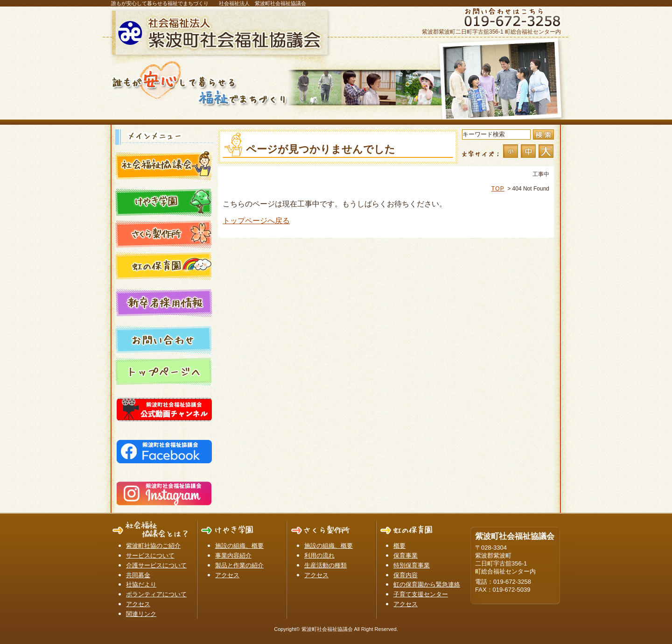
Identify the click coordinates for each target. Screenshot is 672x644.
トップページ (164, 371)
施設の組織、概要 (239, 546)
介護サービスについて (156, 565)
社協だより (141, 584)
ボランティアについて (156, 594)
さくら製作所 (164, 234)
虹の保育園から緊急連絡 (427, 584)
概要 (399, 546)
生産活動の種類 (325, 565)
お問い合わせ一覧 (164, 339)
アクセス (138, 604)
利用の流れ (319, 556)
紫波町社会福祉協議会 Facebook (164, 450)
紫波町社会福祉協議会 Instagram (164, 492)
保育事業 (406, 556)
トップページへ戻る (256, 221)
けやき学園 (164, 202)
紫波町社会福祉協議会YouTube (164, 408)
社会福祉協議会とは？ (164, 165)
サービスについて (150, 556)
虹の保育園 (164, 265)
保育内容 (406, 575)
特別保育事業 (412, 565)
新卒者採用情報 (164, 302)
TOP (498, 189)
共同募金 (138, 575)
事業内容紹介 (233, 556)
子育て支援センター (421, 594)
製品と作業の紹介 (239, 565)
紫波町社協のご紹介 (153, 546)
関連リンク (141, 614)
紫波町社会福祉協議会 (222, 33)
